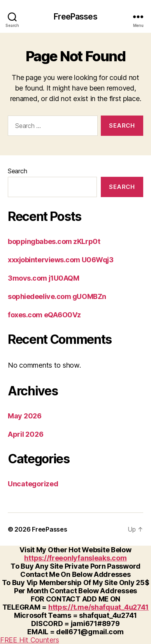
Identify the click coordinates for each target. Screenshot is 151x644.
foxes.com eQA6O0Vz (44, 315)
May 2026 (25, 416)
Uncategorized (33, 484)
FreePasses (75, 17)
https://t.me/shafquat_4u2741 (98, 607)
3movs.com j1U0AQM (43, 278)
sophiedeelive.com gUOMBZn (57, 296)
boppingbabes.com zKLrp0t (54, 241)
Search (17, 171)
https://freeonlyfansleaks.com (75, 558)
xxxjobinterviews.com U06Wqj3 (61, 260)
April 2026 (25, 434)
